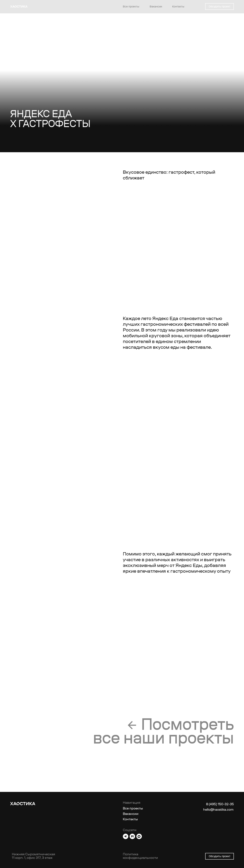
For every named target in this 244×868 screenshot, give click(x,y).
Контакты (178, 7)
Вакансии (156, 7)
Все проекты (131, 7)
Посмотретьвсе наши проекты (163, 731)
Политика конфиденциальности (140, 856)
